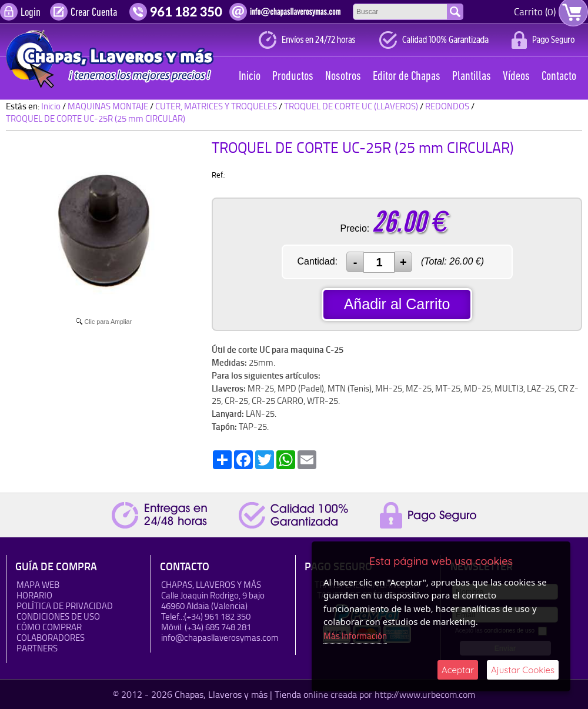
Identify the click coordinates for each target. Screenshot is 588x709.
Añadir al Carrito (397, 304)
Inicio (250, 77)
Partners (37, 648)
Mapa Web (38, 585)
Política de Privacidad (65, 606)
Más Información (355, 636)
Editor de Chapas (407, 77)
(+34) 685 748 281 (218, 627)
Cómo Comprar (49, 627)
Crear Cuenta (94, 13)
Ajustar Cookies (523, 670)
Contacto (559, 77)
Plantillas (472, 77)
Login (31, 13)
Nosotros (343, 77)
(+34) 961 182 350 (217, 616)
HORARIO (34, 595)
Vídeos (516, 77)
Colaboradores (51, 638)
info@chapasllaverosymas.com (220, 638)
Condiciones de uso (58, 616)
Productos (293, 77)
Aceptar (458, 670)
